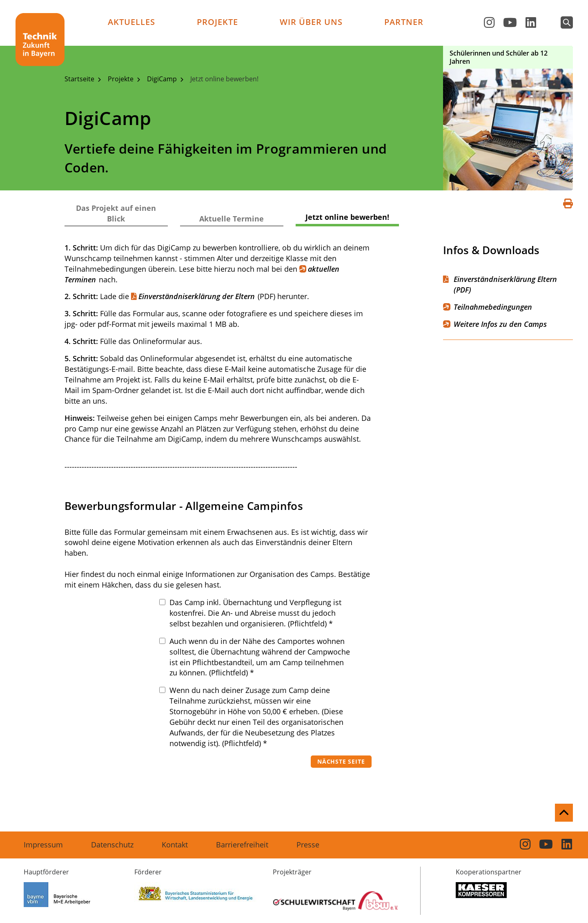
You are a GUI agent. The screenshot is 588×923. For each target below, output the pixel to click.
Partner (404, 22)
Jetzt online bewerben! (224, 79)
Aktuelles (131, 22)
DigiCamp (163, 79)
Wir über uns (311, 22)
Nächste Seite (341, 761)
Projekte (217, 22)
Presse (308, 845)
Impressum (43, 845)
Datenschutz (112, 845)
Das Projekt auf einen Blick (116, 213)
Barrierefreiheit (242, 845)
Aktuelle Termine (232, 219)
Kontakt (175, 845)
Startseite (80, 79)
